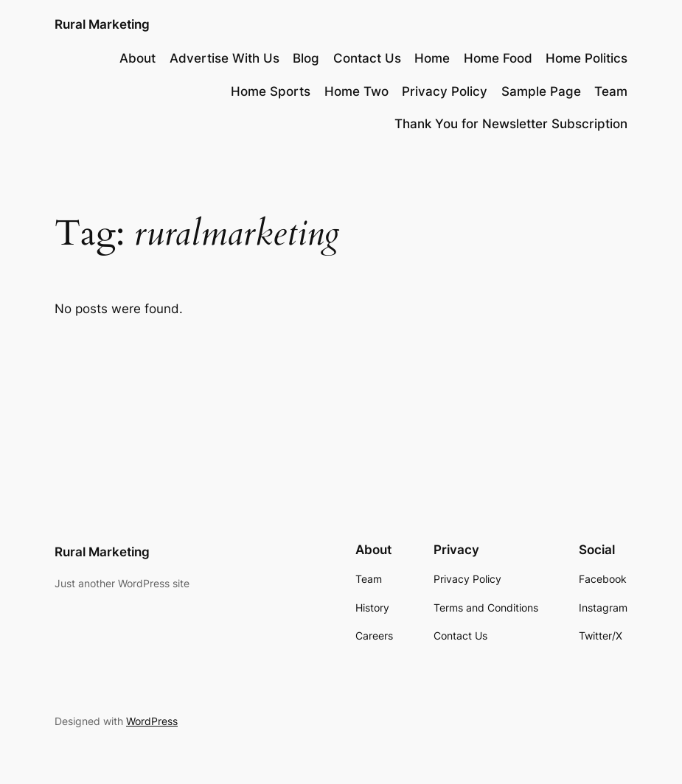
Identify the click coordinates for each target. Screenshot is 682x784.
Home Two (356, 91)
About (138, 58)
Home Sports (271, 91)
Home (432, 58)
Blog (306, 58)
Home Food (498, 58)
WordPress (152, 721)
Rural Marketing (102, 24)
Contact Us (367, 58)
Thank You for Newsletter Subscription (511, 124)
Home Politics (587, 58)
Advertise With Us (225, 58)
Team (611, 91)
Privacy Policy (445, 91)
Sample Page (541, 91)
